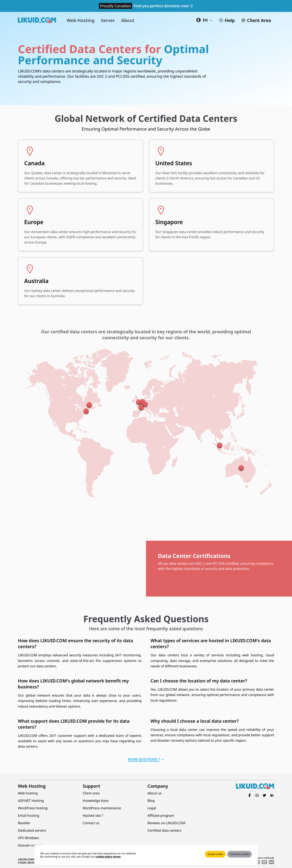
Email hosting (29, 815)
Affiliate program (161, 815)
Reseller (24, 823)
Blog (151, 801)
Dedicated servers (32, 830)
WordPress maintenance (102, 808)
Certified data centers (164, 830)
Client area (91, 793)
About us (155, 793)
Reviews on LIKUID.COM (166, 823)
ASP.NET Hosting (31, 801)
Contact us (91, 823)
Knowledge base (96, 801)
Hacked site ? (93, 815)
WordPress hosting (33, 808)
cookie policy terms (108, 857)
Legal (152, 808)
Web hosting (28, 793)
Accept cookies (215, 854)
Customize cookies (240, 854)
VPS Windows (28, 838)
